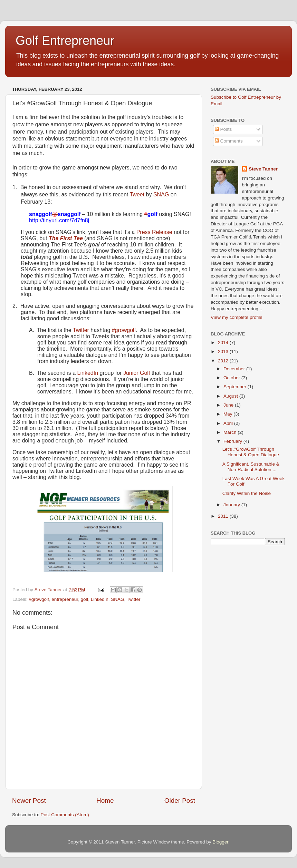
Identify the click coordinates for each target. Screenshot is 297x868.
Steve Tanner (263, 169)
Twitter (81, 330)
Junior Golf (137, 373)
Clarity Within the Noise (247, 493)
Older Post (180, 801)
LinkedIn (88, 373)
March (231, 432)
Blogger (220, 842)
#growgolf (124, 330)
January (232, 505)
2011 (224, 516)
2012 (224, 361)
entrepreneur (65, 599)
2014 (224, 343)
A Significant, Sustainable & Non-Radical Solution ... (251, 467)
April (229, 423)
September (236, 387)
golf (84, 599)
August (231, 396)
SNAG (161, 194)
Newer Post (29, 801)
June (229, 405)
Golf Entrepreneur (65, 41)
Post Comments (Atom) (65, 815)
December (235, 369)
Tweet (137, 194)
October (232, 378)
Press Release (154, 232)
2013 (224, 352)
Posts (223, 129)
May (228, 414)
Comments (229, 141)
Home (105, 801)
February (233, 441)
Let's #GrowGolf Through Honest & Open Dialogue (251, 452)
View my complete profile (237, 317)
